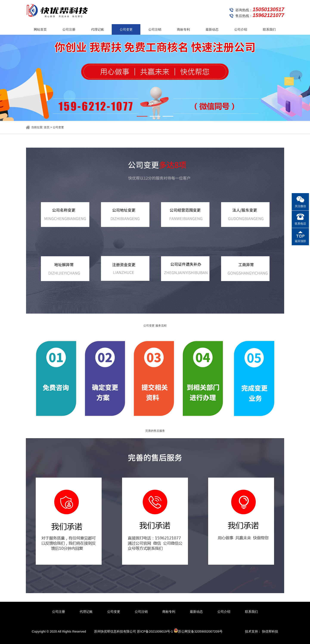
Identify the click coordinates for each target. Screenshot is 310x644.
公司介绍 (241, 29)
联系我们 (269, 29)
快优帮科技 (270, 631)
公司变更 (126, 29)
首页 (47, 127)
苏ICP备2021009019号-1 (155, 631)
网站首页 (40, 29)
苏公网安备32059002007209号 (198, 631)
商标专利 (183, 29)
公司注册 (69, 29)
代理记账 (98, 29)
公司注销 (155, 29)
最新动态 (212, 29)
